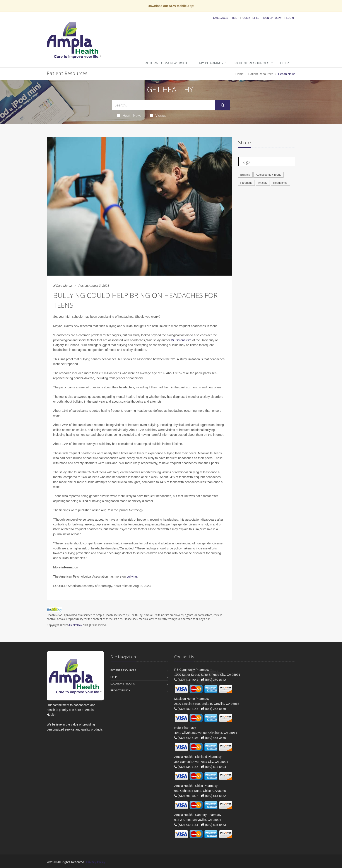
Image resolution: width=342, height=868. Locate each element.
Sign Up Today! (273, 18)
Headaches (280, 183)
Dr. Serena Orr (181, 340)
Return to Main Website (166, 63)
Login (290, 18)
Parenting (246, 183)
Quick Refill (251, 18)
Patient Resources (252, 63)
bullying (132, 576)
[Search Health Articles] (164, 105)
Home (240, 74)
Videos (158, 115)
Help (235, 18)
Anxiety (263, 183)
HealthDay (76, 625)
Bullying (245, 175)
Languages (221, 18)
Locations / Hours (123, 684)
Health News (129, 115)
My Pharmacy (211, 63)
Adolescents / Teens (268, 175)
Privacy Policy (121, 690)
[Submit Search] (223, 105)
